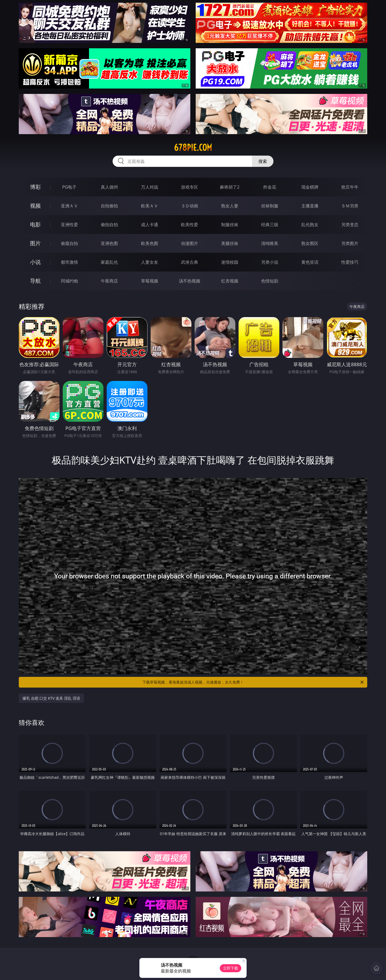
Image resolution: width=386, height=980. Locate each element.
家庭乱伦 (109, 262)
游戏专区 (190, 187)
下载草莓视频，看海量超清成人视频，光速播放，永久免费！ (253, 682)
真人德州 (109, 187)
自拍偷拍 (109, 206)
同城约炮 (69, 281)
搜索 (263, 161)
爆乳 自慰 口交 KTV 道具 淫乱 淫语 (51, 698)
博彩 (35, 187)
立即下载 (231, 968)
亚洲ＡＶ (69, 206)
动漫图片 (190, 243)
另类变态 (350, 225)
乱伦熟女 (310, 225)
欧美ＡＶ (150, 206)
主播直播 (310, 206)
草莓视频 (150, 281)
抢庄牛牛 (350, 187)
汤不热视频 (190, 281)
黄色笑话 (310, 262)
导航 (35, 281)
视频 (35, 206)
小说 (35, 262)
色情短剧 (270, 281)
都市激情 (69, 262)
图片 (35, 243)
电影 (35, 224)
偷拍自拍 (109, 225)
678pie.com (193, 148)
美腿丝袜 (230, 243)
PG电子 (69, 187)
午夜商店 (109, 281)
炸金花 (270, 187)
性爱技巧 (350, 262)
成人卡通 (150, 225)
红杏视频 (230, 281)
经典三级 (270, 225)
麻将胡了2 (230, 187)
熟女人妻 (230, 206)
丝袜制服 (270, 206)
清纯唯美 (270, 243)
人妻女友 (150, 262)
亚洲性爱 (69, 225)
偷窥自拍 (69, 243)
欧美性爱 (190, 225)
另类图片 (350, 243)
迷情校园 (230, 262)
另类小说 (270, 262)
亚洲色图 (109, 243)
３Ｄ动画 (190, 206)
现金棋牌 (310, 187)
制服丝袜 (230, 225)
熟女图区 (310, 243)
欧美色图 (150, 243)
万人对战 (150, 187)
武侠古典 (190, 262)
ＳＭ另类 (350, 206)
